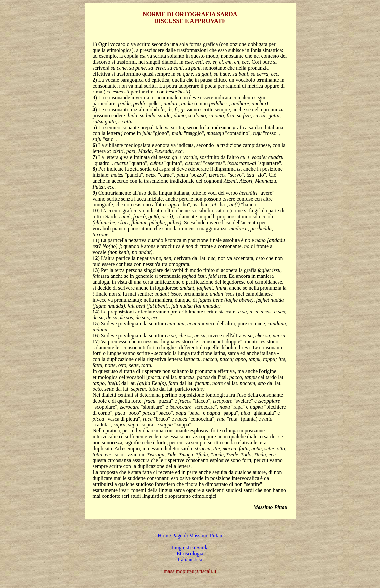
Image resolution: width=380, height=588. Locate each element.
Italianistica (190, 559)
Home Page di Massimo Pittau (190, 536)
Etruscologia (190, 553)
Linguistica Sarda (190, 548)
